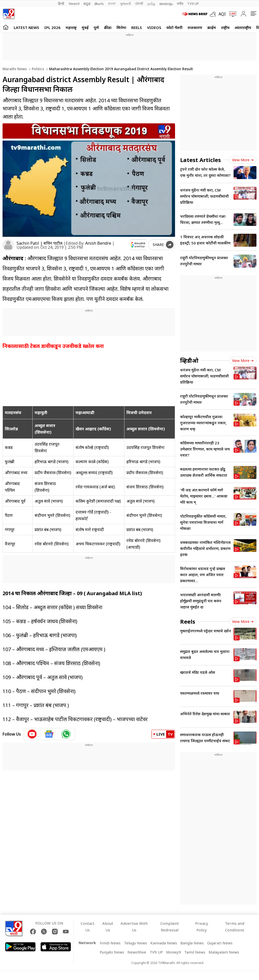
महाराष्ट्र (71, 27)
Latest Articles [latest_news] (200, 160)
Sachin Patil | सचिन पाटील (39, 243)
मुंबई (85, 27)
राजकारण (195, 27)
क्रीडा (108, 27)
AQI (222, 14)
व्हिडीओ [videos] (189, 360)
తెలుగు (99, 4)
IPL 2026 (52, 27)
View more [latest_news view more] (243, 160)
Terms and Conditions (235, 927)
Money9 (174, 952)
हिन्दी (61, 4)
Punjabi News (112, 952)
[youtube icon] (32, 734)
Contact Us (88, 927)
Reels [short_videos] (188, 621)
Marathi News (15, 69)
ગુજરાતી (125, 4)
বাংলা (112, 4)
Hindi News (110, 943)
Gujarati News (220, 943)
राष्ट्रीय (225, 27)
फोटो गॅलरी (174, 27)
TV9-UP (193, 4)
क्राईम (212, 27)
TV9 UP (156, 952)
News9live (137, 952)
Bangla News (192, 943)
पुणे (96, 27)
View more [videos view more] (243, 361)
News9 (74, 4)
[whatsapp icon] (66, 734)
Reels (137, 27)
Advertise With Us (134, 927)
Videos (154, 27)
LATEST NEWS (26, 27)
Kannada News (164, 943)
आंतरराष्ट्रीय (243, 27)
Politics (37, 69)
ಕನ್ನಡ (87, 4)
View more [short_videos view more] (243, 621)
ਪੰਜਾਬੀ (139, 4)
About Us (108, 927)
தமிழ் (151, 4)
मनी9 (180, 4)
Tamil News (195, 952)
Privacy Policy (202, 927)
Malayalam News (224, 952)
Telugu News (135, 943)
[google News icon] (49, 734)
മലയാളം (166, 4)
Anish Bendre (98, 243)
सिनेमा (121, 27)
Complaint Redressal (170, 927)
